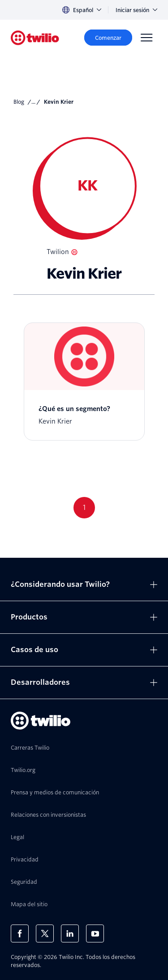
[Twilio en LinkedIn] (70, 933)
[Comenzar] (108, 38)
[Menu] (146, 38)
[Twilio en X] (45, 933)
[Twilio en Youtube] (95, 933)
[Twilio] (35, 38)
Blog (19, 102)
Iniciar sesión (136, 10)
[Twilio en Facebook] (20, 933)
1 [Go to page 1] (84, 507)
